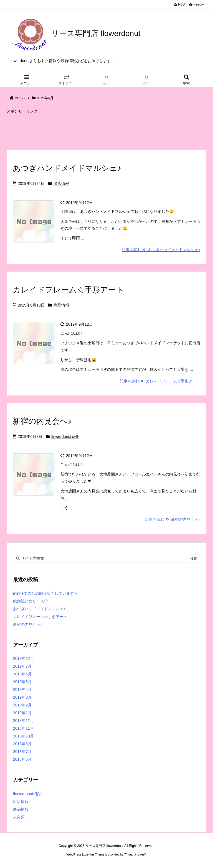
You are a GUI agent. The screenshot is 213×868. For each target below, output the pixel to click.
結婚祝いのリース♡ (31, 601)
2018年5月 (22, 759)
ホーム (20, 98)
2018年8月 (22, 744)
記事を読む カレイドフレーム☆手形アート (160, 381)
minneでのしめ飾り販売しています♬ (45, 593)
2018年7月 (22, 752)
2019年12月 (23, 658)
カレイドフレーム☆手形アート (68, 290)
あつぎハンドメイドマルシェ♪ (67, 168)
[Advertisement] (106, 129)
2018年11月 (23, 728)
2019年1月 (22, 713)
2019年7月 (22, 666)
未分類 (19, 817)
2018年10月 (23, 736)
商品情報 (61, 305)
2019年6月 (22, 674)
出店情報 (61, 183)
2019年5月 (22, 682)
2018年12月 (23, 721)
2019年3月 (22, 697)
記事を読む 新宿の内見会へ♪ (173, 519)
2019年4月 (22, 690)
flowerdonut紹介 (65, 436)
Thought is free (135, 854)
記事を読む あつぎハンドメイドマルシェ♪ (161, 250)
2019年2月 (22, 705)
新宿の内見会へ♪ (42, 421)
